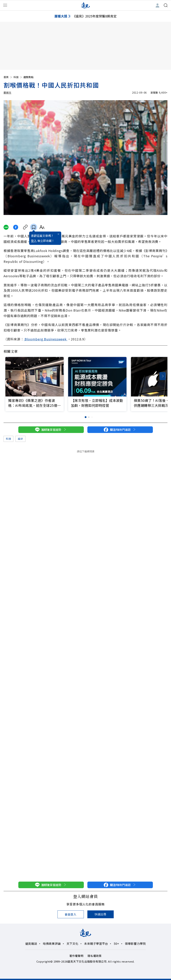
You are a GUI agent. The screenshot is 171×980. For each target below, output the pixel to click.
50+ (116, 944)
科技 (18, 77)
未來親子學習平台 (96, 944)
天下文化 (73, 944)
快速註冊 (100, 914)
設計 (20, 439)
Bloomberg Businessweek (46, 339)
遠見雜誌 (31, 944)
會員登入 (71, 914)
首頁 (8, 77)
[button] (163, 376)
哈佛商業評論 (52, 944)
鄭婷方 (7, 93)
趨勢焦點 (28, 77)
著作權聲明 (76, 956)
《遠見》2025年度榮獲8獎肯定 (94, 16)
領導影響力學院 (135, 944)
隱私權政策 (95, 956)
